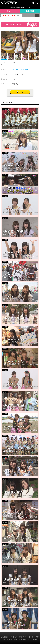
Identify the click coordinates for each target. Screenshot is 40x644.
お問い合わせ (13, 637)
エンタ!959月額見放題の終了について (20, 8)
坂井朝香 (26, 70)
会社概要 (4, 637)
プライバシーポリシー (27, 637)
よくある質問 (33, 639)
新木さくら (19, 70)
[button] (38, 33)
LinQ (13, 70)
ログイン (20, 92)
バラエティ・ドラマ (12, 16)
